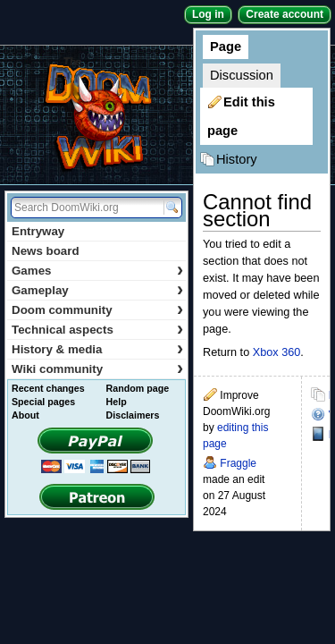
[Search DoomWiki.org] (85, 208)
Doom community (97, 310)
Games (97, 271)
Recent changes (48, 388)
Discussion (242, 75)
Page (226, 47)
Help (117, 402)
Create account (285, 14)
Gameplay (97, 290)
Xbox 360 (277, 352)
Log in (208, 14)
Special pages (43, 402)
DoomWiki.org (96, 115)
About (25, 415)
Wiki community (97, 369)
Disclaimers (133, 415)
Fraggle (238, 463)
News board (46, 251)
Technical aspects (97, 330)
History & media (97, 349)
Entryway (38, 231)
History (237, 159)
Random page (138, 388)
